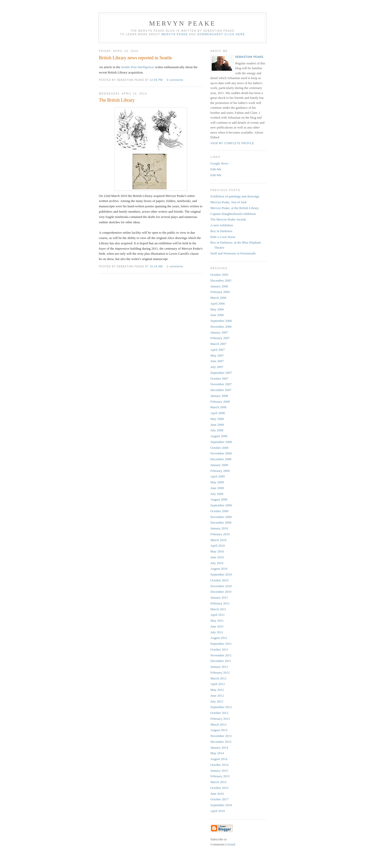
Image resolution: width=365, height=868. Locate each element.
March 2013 (218, 724)
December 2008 (221, 459)
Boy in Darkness (221, 231)
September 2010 (221, 574)
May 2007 (217, 355)
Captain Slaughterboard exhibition (233, 214)
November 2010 (221, 586)
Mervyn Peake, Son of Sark (229, 202)
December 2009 (221, 522)
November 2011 (221, 655)
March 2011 (218, 609)
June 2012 (217, 696)
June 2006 (217, 315)
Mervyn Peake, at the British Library (235, 208)
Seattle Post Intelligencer (138, 67)
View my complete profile (232, 143)
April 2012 (218, 684)
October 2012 (219, 713)
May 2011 (217, 621)
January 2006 (219, 286)
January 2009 (219, 465)
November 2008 (221, 453)
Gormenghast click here (221, 34)
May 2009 (217, 482)
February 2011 (220, 603)
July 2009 (217, 494)
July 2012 (217, 701)
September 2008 (221, 442)
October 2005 (219, 275)
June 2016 (217, 794)
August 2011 (219, 638)
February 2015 (220, 776)
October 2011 (219, 649)
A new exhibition (222, 225)
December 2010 (221, 592)
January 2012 (219, 667)
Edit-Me (216, 169)
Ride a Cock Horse (223, 237)
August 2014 (219, 759)
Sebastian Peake (249, 57)
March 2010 (218, 540)
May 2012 (217, 690)
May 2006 (217, 309)
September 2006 (221, 321)
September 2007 (221, 373)
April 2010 (218, 546)
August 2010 (219, 569)
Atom (230, 844)
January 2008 (219, 396)
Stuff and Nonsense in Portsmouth (233, 253)
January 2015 (219, 771)
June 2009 (217, 488)
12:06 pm (157, 80)
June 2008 (217, 425)
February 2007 (220, 338)
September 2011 (221, 644)
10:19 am (157, 266)
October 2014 (219, 765)
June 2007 (217, 361)
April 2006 (218, 303)
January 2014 (219, 747)
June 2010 (217, 557)
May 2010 (217, 551)
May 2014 (217, 753)
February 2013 (220, 719)
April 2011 (217, 615)
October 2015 (219, 788)
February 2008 (220, 402)
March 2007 (218, 344)
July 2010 (217, 563)
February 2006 (220, 292)
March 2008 (218, 407)
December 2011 (221, 661)
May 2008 (217, 419)
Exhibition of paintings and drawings (235, 196)
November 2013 (221, 736)
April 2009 (218, 476)
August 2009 (219, 499)
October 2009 (219, 511)
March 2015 (218, 782)
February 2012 (220, 672)
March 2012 (218, 678)
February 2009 (220, 471)
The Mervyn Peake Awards (228, 219)
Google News (219, 163)
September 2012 (221, 707)
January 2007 (219, 332)
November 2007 (221, 384)
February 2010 (220, 534)
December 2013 (221, 742)
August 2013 (219, 730)
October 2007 (219, 378)
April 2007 (218, 350)
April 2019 (218, 811)
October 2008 (219, 448)
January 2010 (219, 528)
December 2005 (221, 280)
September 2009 (221, 505)
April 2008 (218, 413)
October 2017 (219, 799)
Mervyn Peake (175, 34)
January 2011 (219, 597)
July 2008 (217, 430)
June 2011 (217, 626)
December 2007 (221, 390)
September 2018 (221, 805)
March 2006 (218, 298)
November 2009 (221, 517)
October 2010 (219, 580)
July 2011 (217, 632)
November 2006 (221, 327)
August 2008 (219, 436)
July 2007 (217, 367)
